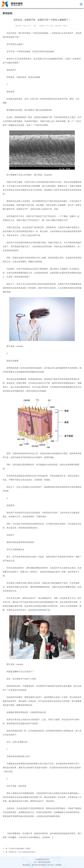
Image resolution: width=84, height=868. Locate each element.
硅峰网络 (59, 865)
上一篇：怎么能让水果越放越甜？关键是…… (18, 848)
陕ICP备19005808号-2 (40, 865)
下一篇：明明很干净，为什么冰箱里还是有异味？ (19, 852)
